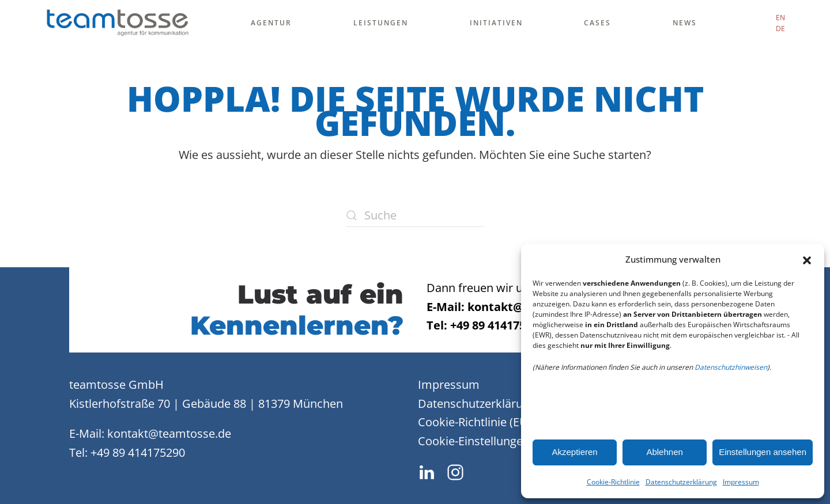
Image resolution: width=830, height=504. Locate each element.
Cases (597, 23)
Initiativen (496, 23)
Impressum (741, 482)
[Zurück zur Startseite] (117, 23)
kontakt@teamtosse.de (169, 433)
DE (780, 29)
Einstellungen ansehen (763, 452)
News (685, 23)
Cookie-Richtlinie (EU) (475, 422)
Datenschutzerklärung (681, 482)
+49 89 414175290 (138, 452)
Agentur (271, 23)
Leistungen (381, 23)
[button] (807, 259)
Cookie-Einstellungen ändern (494, 441)
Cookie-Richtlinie (613, 482)
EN (780, 18)
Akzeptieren (574, 452)
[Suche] (415, 215)
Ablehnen (664, 452)
